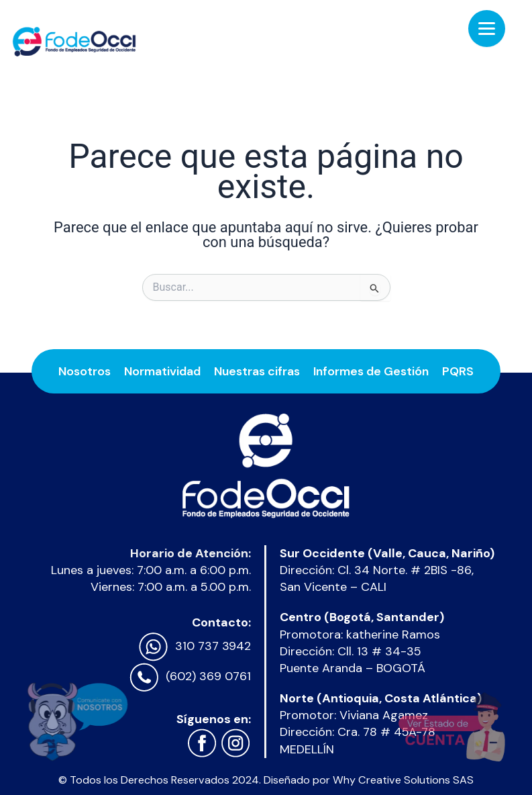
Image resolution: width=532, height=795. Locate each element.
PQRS (458, 371)
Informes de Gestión (371, 371)
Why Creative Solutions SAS (403, 780)
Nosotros (85, 371)
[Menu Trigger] (487, 29)
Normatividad (162, 371)
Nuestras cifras (257, 371)
